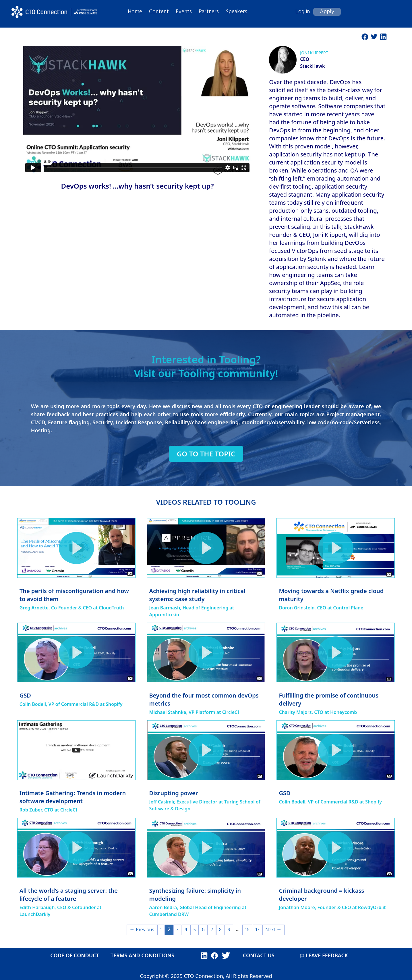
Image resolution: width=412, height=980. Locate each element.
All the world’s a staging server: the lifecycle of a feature (69, 895)
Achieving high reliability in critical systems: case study (197, 595)
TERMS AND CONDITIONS (142, 955)
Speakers (236, 12)
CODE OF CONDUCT (75, 955)
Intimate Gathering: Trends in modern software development (73, 797)
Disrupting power (174, 793)
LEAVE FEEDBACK (324, 955)
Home (135, 12)
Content (159, 12)
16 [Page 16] (247, 930)
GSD (25, 695)
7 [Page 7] (212, 930)
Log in (303, 12)
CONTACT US (259, 955)
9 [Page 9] (229, 930)
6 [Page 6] (203, 930)
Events (184, 12)
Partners (209, 12)
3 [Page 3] (177, 930)
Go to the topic (206, 454)
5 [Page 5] (195, 930)
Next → (273, 930)
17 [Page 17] (257, 930)
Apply (327, 12)
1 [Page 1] (161, 930)
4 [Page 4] (186, 930)
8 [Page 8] (220, 930)
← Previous (142, 930)
